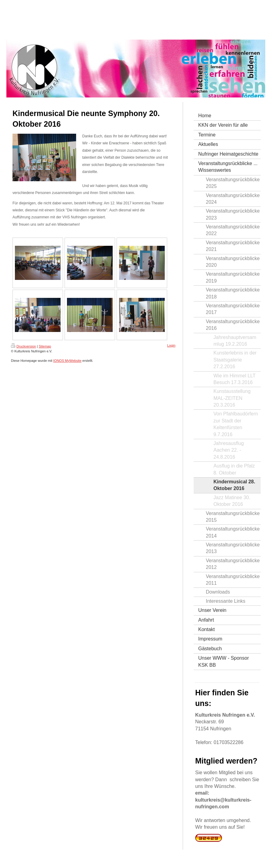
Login (171, 345)
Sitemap (45, 346)
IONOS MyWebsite (67, 361)
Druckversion (23, 346)
